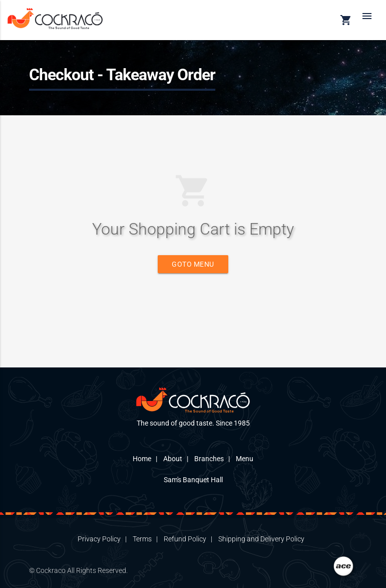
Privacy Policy (99, 539)
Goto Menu (193, 264)
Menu (245, 459)
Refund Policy (185, 539)
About (173, 459)
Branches (209, 459)
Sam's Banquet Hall (193, 480)
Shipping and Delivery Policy (261, 539)
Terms (142, 539)
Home (142, 459)
